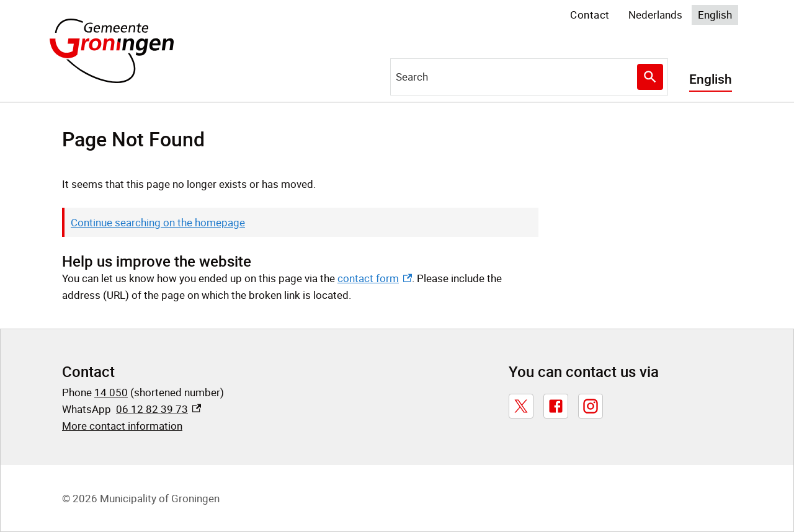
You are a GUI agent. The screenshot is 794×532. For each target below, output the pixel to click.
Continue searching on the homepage (158, 222)
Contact (590, 15)
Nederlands (655, 15)
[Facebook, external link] (556, 406)
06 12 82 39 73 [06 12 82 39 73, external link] (158, 409)
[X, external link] (521, 406)
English (715, 15)
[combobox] (529, 77)
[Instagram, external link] (591, 406)
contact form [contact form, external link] (375, 278)
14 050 (111, 392)
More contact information (122, 426)
